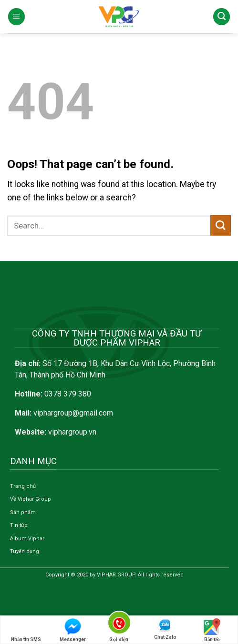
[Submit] (221, 225)
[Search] (222, 17)
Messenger (73, 630)
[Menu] (16, 17)
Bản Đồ (212, 630)
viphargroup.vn (72, 432)
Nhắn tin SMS (26, 630)
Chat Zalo (165, 629)
